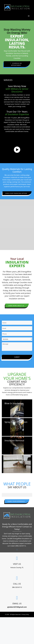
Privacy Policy (25, 614)
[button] (17, 64)
